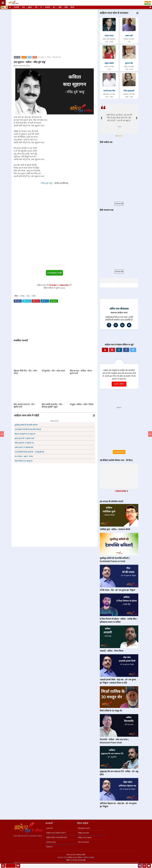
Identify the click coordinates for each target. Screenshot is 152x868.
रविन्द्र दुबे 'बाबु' (47, 183)
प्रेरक (23, 7)
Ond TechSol (79, 860)
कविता (24, 57)
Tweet (27, 301)
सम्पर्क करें (49, 828)
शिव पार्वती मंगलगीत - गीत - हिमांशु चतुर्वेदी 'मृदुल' (53, 406)
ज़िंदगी (72, 7)
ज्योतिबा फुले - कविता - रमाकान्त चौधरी (115, 529)
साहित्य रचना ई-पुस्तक (85, 838)
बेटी (36, 7)
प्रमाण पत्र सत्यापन (84, 842)
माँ (41, 7)
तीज (30, 57)
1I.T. (71, 860)
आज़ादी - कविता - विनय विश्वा (112, 651)
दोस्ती (66, 7)
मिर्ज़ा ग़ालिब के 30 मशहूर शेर (24, 461)
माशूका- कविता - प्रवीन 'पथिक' (82, 404)
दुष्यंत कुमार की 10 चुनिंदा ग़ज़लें (25, 438)
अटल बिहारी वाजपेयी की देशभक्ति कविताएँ (28, 429)
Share (18, 301)
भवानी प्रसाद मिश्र (109, 91)
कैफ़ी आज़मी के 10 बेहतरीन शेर (24, 443)
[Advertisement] (55, 25)
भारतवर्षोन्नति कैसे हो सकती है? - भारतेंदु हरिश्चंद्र (29, 452)
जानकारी (47, 7)
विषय (4, 7)
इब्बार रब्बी (129, 36)
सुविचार (30, 7)
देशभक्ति (17, 7)
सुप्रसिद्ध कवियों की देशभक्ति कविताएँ (26, 425)
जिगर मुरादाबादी (129, 91)
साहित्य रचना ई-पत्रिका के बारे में (56, 833)
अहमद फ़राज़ (109, 36)
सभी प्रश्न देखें (119, 204)
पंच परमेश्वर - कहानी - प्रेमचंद (24, 456)
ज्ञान (54, 7)
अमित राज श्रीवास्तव (119, 309)
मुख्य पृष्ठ (17, 57)
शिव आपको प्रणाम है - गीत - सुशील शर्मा (25, 406)
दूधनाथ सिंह (129, 63)
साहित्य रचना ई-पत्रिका (75, 857)
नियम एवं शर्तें (71, 855)
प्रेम (10, 7)
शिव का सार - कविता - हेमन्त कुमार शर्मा (81, 372)
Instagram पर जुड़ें (54, 273)
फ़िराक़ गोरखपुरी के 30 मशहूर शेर (25, 434)
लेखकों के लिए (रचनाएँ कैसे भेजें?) (57, 838)
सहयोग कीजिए (119, 384)
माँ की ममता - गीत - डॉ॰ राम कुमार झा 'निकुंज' (118, 590)
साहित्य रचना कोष (84, 833)
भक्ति (35, 57)
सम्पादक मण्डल (51, 842)
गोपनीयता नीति (81, 855)
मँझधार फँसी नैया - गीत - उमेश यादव (25, 372)
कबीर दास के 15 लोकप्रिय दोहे (24, 447)
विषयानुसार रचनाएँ (84, 828)
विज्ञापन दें (49, 847)
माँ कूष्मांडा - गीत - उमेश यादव (53, 371)
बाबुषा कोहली (109, 63)
